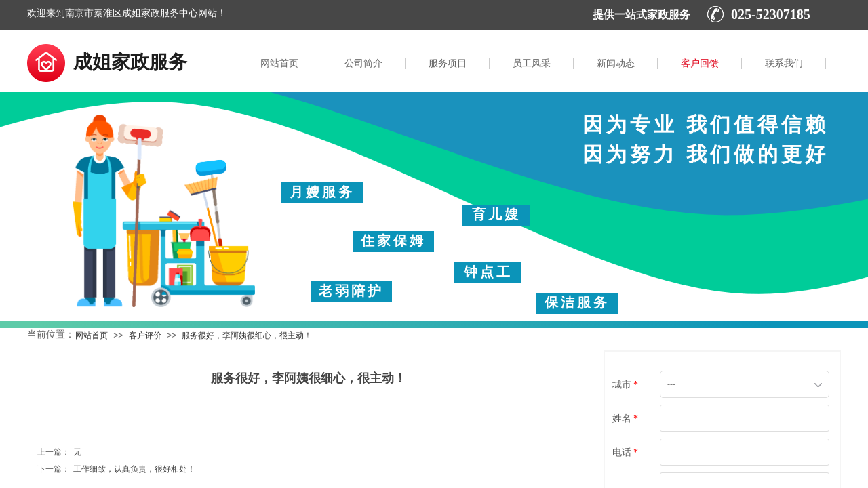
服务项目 (448, 63)
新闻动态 (616, 63)
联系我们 (784, 63)
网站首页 (279, 63)
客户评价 (145, 335)
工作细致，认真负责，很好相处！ (116, 469)
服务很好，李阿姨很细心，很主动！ (247, 335)
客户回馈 (700, 63)
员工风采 (532, 63)
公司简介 (363, 63)
